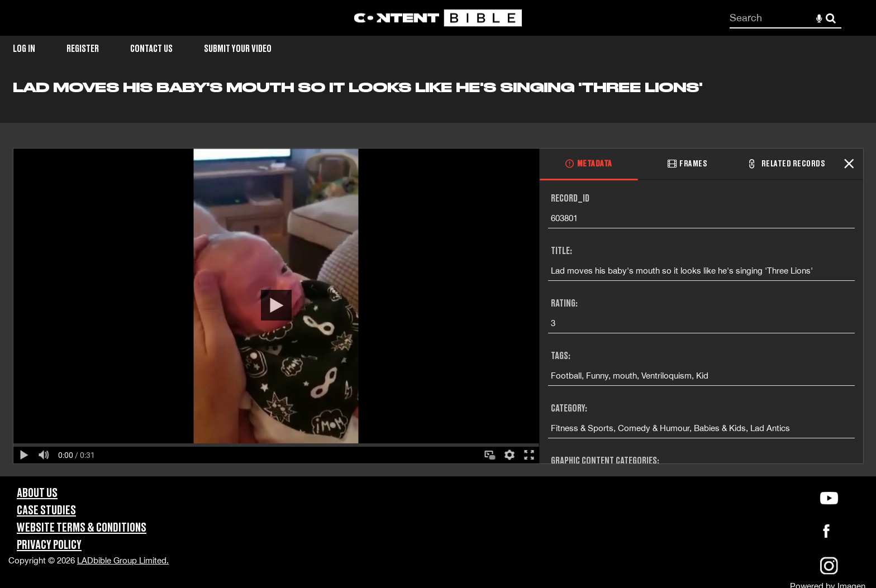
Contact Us (151, 49)
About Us (37, 493)
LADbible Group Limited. (123, 560)
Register (83, 49)
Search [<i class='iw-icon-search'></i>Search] (831, 17)
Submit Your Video (238, 49)
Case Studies (46, 511)
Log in (24, 49)
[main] (438, 278)
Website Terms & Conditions (82, 528)
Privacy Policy (49, 545)
